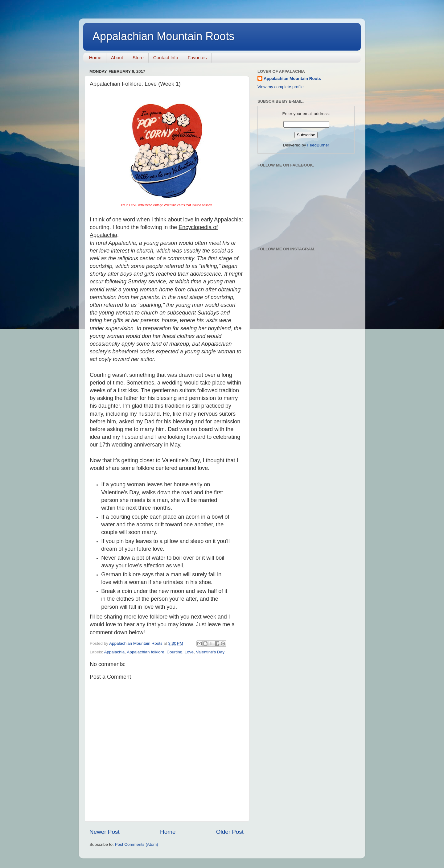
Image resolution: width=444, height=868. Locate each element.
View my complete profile (281, 87)
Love (189, 652)
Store (138, 58)
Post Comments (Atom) (137, 844)
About (117, 58)
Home (95, 58)
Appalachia (115, 652)
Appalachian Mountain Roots (163, 36)
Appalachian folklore (146, 652)
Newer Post (105, 832)
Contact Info (166, 58)
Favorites (197, 58)
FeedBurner (318, 145)
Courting (174, 652)
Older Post (230, 832)
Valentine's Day (210, 652)
